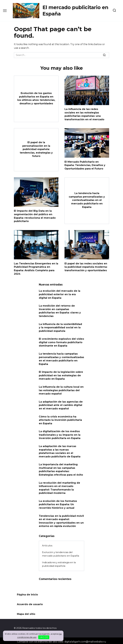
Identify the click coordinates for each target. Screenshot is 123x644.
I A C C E (44, 637)
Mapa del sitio (26, 612)
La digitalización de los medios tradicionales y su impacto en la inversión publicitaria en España (60, 434)
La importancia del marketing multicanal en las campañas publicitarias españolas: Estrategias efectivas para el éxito (61, 468)
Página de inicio (27, 593)
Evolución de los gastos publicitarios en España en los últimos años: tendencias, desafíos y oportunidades (36, 98)
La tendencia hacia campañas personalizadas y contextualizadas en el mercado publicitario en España (87, 200)
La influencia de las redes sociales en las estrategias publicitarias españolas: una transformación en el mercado (84, 114)
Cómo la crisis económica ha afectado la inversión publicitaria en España (60, 419)
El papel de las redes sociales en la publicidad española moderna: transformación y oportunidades (86, 266)
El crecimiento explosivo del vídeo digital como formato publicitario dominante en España (61, 342)
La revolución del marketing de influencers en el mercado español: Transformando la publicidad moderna (59, 486)
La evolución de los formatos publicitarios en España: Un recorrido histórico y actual (58, 503)
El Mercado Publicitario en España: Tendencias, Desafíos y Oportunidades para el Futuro (85, 165)
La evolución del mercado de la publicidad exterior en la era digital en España (60, 294)
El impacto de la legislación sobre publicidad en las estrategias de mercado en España (61, 374)
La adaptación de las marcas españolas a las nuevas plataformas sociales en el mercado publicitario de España (60, 450)
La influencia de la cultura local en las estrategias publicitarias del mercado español (61, 389)
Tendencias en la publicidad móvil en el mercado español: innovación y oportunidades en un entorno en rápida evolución (61, 519)
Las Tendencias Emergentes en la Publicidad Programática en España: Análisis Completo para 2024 (36, 268)
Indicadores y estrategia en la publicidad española (59, 562)
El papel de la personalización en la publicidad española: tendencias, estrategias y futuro (36, 149)
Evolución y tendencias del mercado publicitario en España (61, 552)
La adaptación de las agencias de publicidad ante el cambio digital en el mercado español (61, 404)
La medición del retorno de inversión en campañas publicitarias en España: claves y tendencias (60, 310)
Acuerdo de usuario (30, 602)
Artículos (47, 544)
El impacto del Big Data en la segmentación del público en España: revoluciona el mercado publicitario (35, 216)
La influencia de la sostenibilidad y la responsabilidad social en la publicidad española (60, 327)
